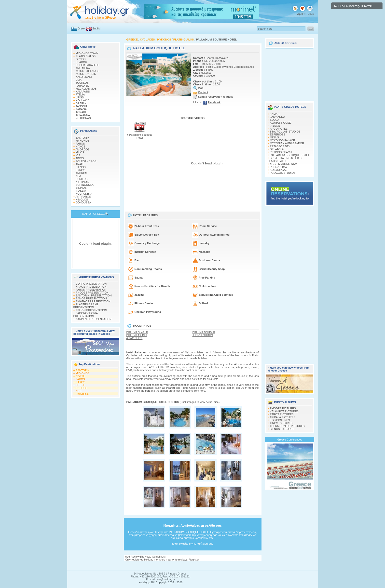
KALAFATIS (83, 92)
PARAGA (81, 109)
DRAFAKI (81, 103)
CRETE (80, 385)
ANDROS (81, 173)
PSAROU (81, 62)
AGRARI (81, 112)
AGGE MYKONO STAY (284, 164)
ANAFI (79, 164)
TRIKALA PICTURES (283, 417)
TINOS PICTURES (281, 423)
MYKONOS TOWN (87, 53)
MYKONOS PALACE (282, 140)
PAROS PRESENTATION (91, 290)
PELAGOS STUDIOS (283, 173)
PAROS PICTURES (282, 414)
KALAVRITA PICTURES (284, 411)
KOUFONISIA (84, 194)
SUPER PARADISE (87, 65)
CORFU (80, 376)
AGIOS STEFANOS (87, 71)
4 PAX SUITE (135, 338)
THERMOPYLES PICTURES (287, 426)
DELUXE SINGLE (137, 332)
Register (194, 560)
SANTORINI (83, 138)
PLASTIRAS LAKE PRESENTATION (86, 306)
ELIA (79, 80)
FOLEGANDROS (86, 161)
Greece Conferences (290, 440)
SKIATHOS (82, 394)
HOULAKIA (82, 100)
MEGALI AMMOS (86, 89)
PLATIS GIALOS (86, 56)
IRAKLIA (81, 191)
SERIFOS (82, 179)
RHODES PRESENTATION (92, 293)
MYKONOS (82, 141)
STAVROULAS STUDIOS (285, 132)
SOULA (274, 120)
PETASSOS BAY (280, 146)
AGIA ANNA (83, 115)
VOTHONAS (83, 118)
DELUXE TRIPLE (137, 335)
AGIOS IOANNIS (86, 74)
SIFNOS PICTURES (282, 429)
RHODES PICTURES (283, 408)
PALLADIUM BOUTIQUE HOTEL (290, 155)
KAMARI (275, 114)
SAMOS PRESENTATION (91, 298)
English (97, 28)
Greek (82, 28)
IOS (78, 155)
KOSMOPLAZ (278, 170)
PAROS (80, 144)
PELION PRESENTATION (91, 310)
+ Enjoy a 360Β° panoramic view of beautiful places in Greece (94, 332)
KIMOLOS (82, 200)
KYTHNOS (82, 182)
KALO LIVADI (84, 77)
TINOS (80, 158)
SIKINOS (81, 188)
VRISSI (80, 97)
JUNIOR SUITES (203, 335)
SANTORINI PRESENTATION (94, 295)
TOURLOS (82, 83)
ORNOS (81, 59)
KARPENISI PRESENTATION (94, 319)
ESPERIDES (278, 134)
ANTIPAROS (83, 197)
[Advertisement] (192, 566)
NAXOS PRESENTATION (91, 287)
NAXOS (80, 147)
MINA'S (274, 137)
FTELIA (80, 94)
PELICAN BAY (279, 167)
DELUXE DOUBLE (204, 332)
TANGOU (81, 106)
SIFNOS (81, 167)
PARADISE (82, 86)
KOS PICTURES (280, 420)
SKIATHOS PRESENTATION (93, 301)
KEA (78, 176)
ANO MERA (83, 68)
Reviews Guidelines (153, 557)
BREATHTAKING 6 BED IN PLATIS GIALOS (285, 160)
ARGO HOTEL (278, 129)
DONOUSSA (83, 202)
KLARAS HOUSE (280, 123)
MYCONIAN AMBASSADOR (287, 143)
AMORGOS (82, 149)
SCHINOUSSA (85, 185)
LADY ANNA (277, 117)
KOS (78, 391)
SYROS (80, 170)
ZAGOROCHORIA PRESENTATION (86, 315)
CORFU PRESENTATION (91, 284)
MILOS (80, 152)
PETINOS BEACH (281, 152)
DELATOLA (277, 149)
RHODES (81, 388)
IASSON (275, 126)
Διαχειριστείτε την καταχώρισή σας (192, 544)
